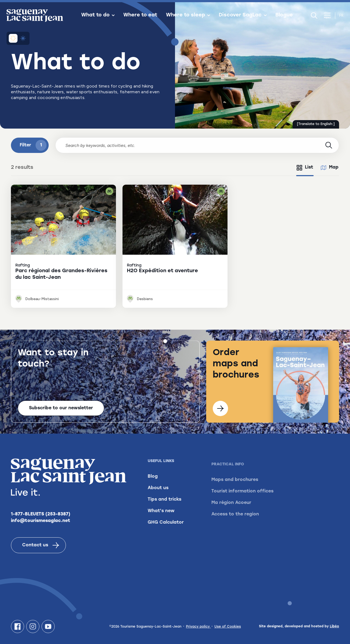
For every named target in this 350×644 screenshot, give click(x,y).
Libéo (334, 626)
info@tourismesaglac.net (41, 524)
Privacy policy (198, 627)
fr (341, 15)
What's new (161, 520)
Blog (153, 486)
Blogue (284, 15)
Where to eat (140, 15)
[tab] (305, 168)
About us (158, 497)
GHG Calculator (166, 532)
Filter (33, 145)
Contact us (41, 549)
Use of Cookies (228, 627)
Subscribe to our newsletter (61, 408)
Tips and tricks (164, 509)
